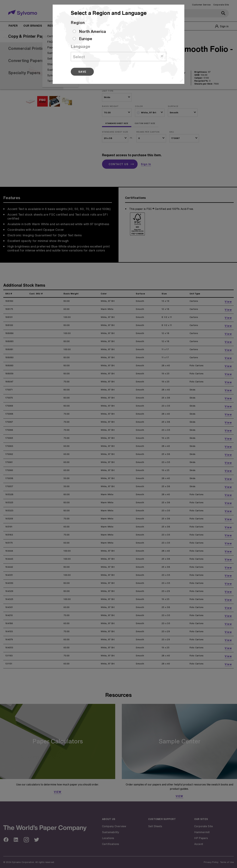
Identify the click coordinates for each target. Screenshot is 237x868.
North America (92, 31)
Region (78, 23)
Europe (86, 39)
